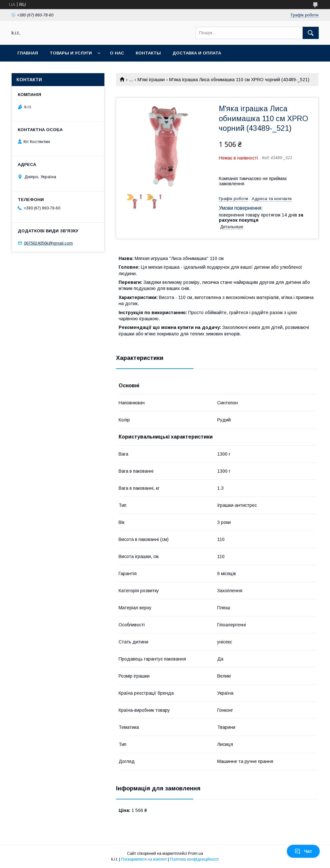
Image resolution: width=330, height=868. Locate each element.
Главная (28, 53)
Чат (303, 851)
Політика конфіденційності (194, 859)
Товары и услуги (71, 53)
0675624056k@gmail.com (48, 243)
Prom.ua (195, 854)
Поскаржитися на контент (144, 859)
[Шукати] (311, 33)
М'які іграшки (151, 80)
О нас (117, 53)
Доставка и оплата (197, 53)
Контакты (148, 53)
